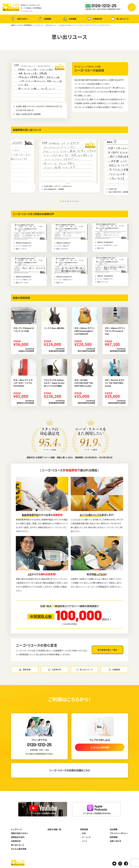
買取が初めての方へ (20, 833)
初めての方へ (20, 19)
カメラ (84, 841)
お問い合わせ (115, 841)
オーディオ (86, 837)
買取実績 (69, 19)
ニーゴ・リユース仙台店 (89, 70)
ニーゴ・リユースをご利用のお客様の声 (33, 214)
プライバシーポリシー (119, 833)
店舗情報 (45, 19)
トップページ (16, 829)
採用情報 (114, 837)
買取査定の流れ (18, 837)
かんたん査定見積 (19, 849)
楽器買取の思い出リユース (27, 130)
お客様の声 (95, 19)
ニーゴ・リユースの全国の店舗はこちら (69, 770)
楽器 (84, 833)
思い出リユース (119, 19)
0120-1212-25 (39, 745)
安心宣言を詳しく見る (107, 650)
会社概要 (114, 829)
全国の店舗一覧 (54, 829)
